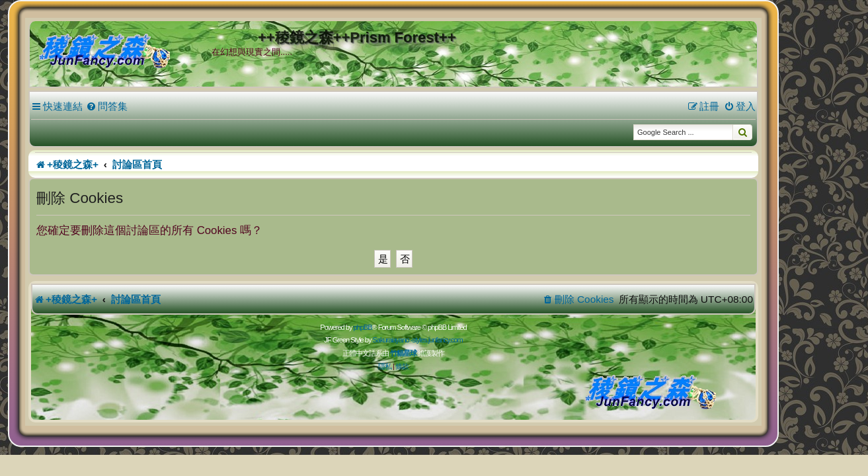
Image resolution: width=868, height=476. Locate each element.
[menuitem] (148, 106)
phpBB (403, 327)
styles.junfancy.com (478, 340)
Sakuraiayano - (433, 340)
